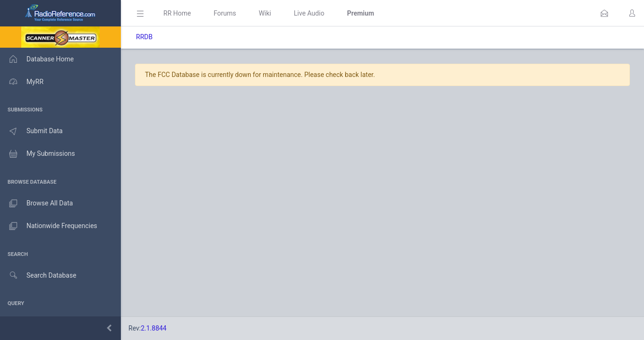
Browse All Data (36, 204)
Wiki (265, 13)
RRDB (144, 37)
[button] (604, 13)
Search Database (38, 276)
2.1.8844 (154, 328)
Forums (225, 13)
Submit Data (31, 131)
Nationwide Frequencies (49, 226)
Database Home (37, 59)
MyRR (22, 82)
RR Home (177, 13)
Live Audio (309, 13)
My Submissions (38, 154)
